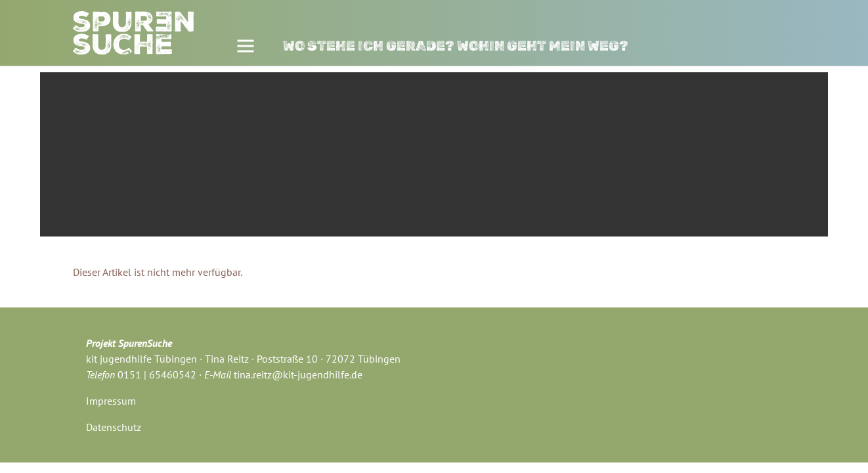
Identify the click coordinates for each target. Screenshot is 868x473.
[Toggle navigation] (245, 46)
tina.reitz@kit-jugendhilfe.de (298, 374)
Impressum (111, 401)
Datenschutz (114, 427)
